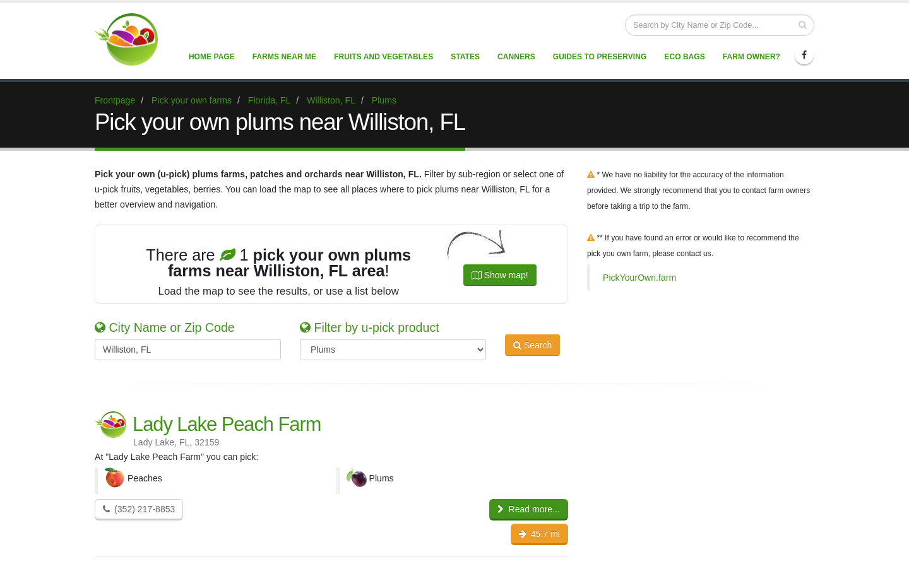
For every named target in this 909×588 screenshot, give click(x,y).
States (465, 57)
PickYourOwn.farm (639, 278)
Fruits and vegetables (383, 57)
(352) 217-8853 (139, 509)
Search (532, 348)
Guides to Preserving (600, 57)
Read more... (529, 509)
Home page (212, 57)
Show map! (500, 275)
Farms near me (284, 57)
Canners (516, 57)
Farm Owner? (752, 57)
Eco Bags (684, 57)
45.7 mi (539, 534)
